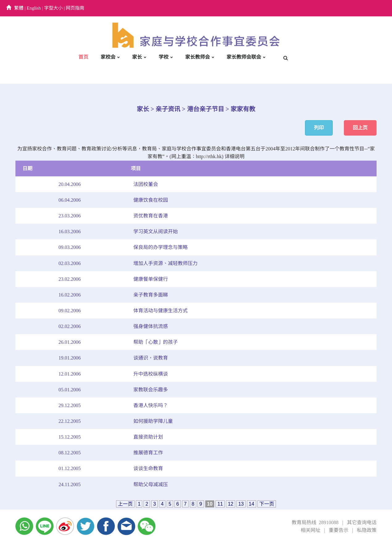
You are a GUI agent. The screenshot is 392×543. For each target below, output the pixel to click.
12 (231, 504)
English (34, 8)
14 (252, 504)
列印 (319, 128)
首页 (83, 57)
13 (241, 504)
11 (220, 504)
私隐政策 (367, 530)
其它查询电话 (362, 522)
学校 (164, 57)
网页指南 (75, 8)
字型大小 (53, 8)
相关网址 (311, 530)
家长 (137, 57)
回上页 (360, 128)
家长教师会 (198, 57)
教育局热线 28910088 (315, 522)
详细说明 (235, 156)
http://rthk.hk (209, 156)
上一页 (125, 504)
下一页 (267, 504)
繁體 (19, 8)
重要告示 (339, 530)
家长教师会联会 (244, 57)
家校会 (108, 57)
